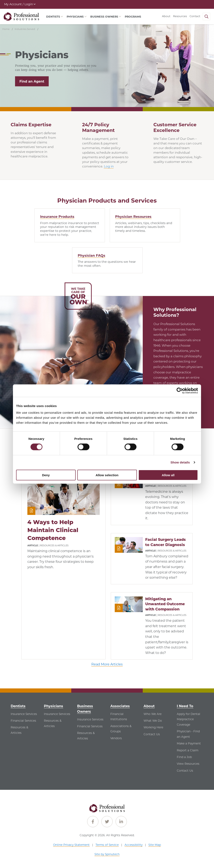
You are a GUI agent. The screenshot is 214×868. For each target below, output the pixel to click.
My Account (20, 4)
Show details (180, 462)
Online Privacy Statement (71, 845)
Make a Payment (189, 744)
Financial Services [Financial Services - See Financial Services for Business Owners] (90, 726)
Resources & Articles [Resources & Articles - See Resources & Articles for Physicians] (53, 724)
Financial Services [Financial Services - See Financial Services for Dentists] (23, 721)
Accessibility (134, 845)
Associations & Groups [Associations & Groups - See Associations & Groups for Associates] (121, 729)
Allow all (168, 475)
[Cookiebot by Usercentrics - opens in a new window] (180, 391)
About (166, 16)
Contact (195, 16)
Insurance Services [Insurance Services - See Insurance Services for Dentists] (24, 714)
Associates (120, 706)
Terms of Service (107, 845)
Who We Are (153, 714)
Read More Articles (107, 664)
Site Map (155, 845)
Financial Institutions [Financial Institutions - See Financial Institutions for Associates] (119, 717)
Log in (109, 166)
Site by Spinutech (107, 854)
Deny (46, 475)
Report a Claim (188, 750)
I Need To (185, 706)
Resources (180, 16)
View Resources (188, 764)
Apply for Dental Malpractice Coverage (189, 719)
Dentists (18, 706)
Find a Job (184, 757)
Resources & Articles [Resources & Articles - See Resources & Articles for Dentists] (19, 730)
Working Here (153, 728)
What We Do (153, 721)
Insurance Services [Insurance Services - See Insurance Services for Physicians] (57, 714)
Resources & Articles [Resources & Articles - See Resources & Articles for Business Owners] (86, 736)
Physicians (53, 706)
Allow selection (107, 475)
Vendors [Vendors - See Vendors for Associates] (116, 738)
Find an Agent (32, 81)
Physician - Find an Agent (188, 734)
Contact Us (152, 734)
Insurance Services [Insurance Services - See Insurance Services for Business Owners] (90, 720)
